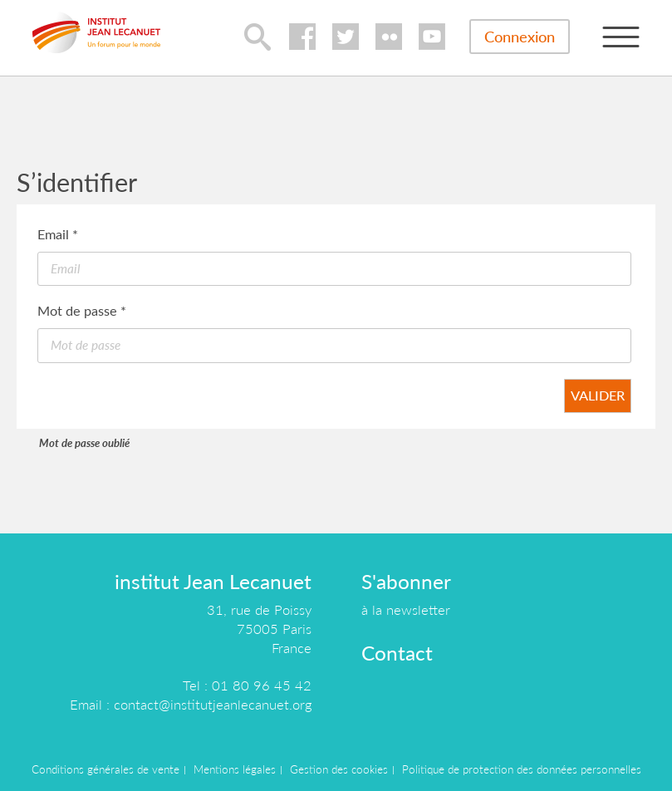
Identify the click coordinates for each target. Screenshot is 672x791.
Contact (397, 653)
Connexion (520, 37)
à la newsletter (406, 609)
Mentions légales (235, 769)
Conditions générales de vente (105, 769)
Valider (598, 395)
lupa (258, 37)
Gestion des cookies (339, 769)
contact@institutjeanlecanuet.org (213, 704)
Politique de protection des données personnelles (522, 769)
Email (58, 234)
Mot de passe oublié (84, 443)
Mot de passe (82, 310)
